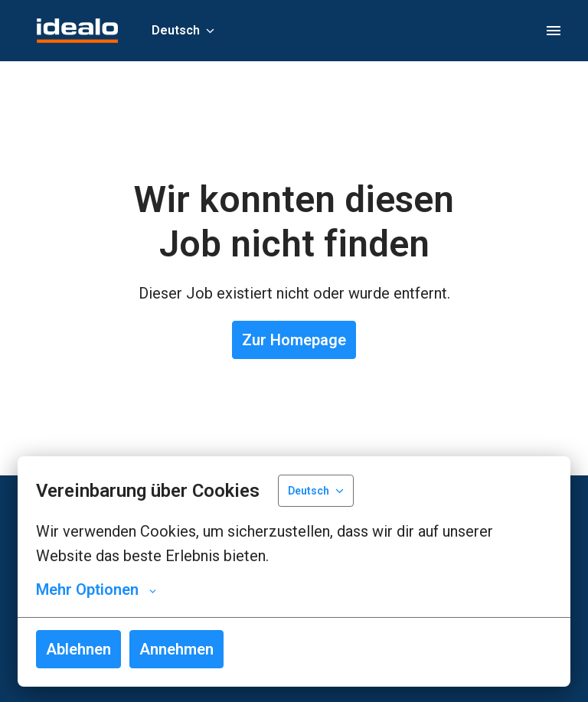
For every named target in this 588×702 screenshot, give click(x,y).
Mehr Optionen (96, 589)
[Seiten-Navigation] (554, 31)
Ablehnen (78, 649)
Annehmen (176, 649)
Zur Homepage (294, 340)
